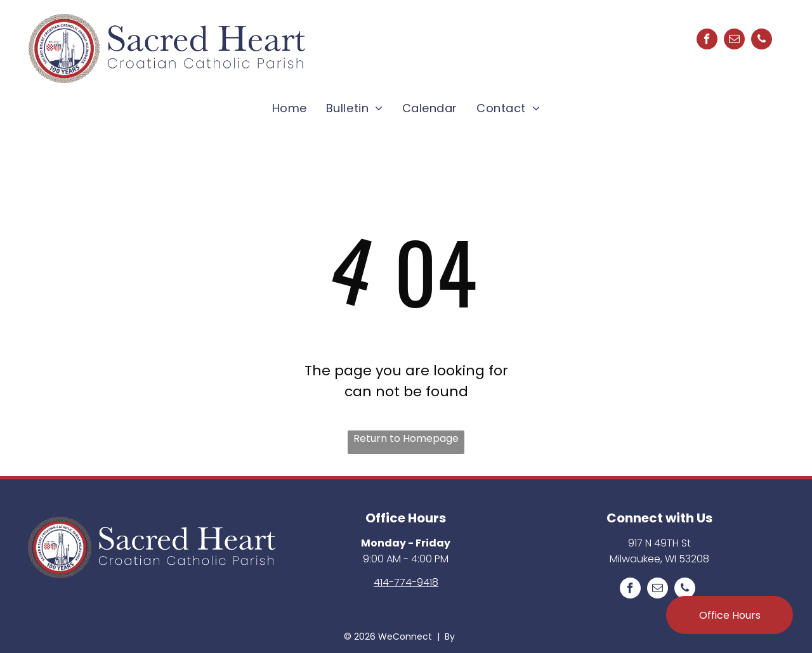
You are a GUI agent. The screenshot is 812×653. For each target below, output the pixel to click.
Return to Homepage (406, 438)
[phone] (762, 41)
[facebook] (707, 41)
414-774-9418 (406, 582)
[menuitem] (290, 108)
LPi (463, 637)
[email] (734, 41)
